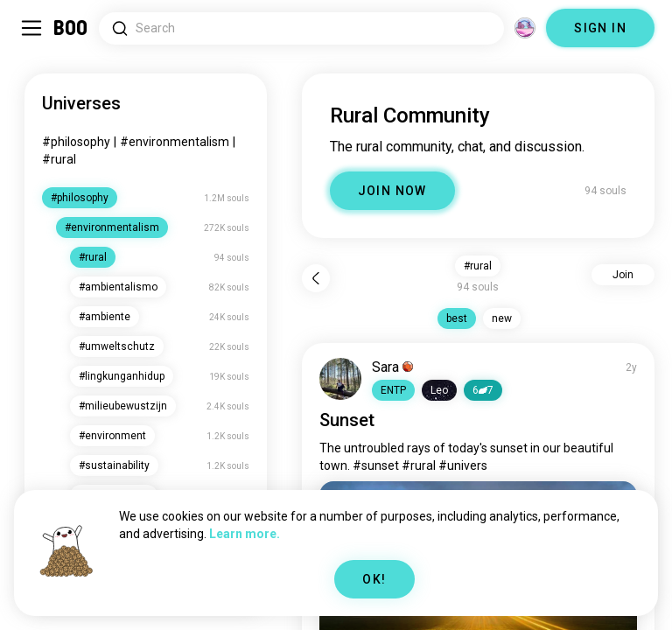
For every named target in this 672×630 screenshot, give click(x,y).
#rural (59, 159)
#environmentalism (175, 142)
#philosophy (76, 142)
